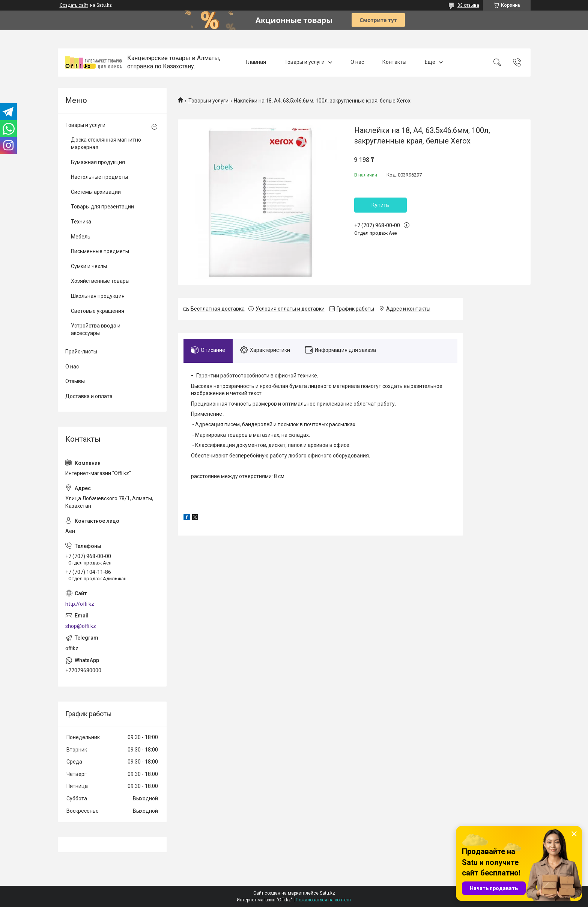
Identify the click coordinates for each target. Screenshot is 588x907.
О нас (357, 62)
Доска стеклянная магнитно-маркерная (107, 143)
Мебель (81, 237)
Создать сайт (74, 5)
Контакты (394, 62)
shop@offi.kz (81, 626)
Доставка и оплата (89, 396)
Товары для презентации (102, 207)
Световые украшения (98, 311)
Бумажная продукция (98, 162)
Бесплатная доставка (218, 309)
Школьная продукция (98, 296)
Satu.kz (327, 893)
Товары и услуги (305, 62)
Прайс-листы (81, 352)
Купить (380, 205)
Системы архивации (96, 192)
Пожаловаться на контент (323, 900)
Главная (256, 62)
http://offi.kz (80, 604)
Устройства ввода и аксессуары (96, 329)
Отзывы (75, 381)
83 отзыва (468, 5)
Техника (81, 222)
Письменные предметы (100, 251)
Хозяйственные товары (100, 281)
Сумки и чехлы (89, 266)
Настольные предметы (99, 177)
